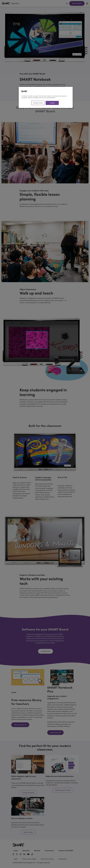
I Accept (52, 103)
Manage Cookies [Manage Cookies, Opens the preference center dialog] (38, 103)
